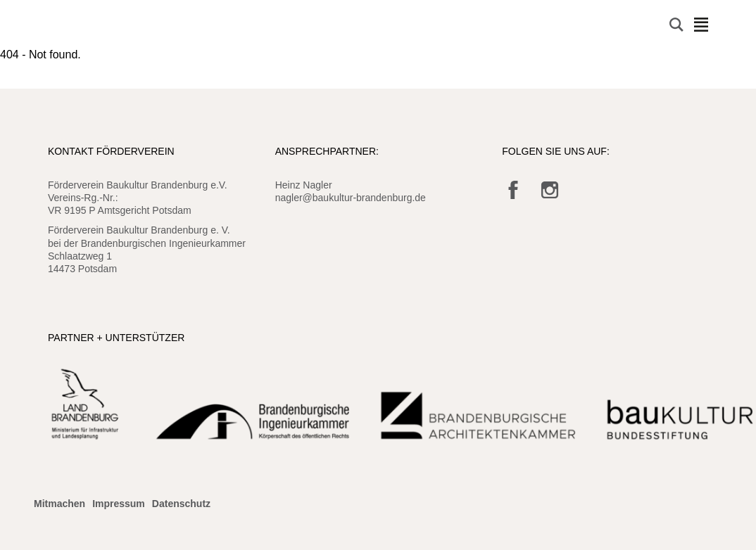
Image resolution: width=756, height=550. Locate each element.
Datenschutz (181, 504)
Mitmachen (59, 504)
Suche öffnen (676, 25)
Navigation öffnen (701, 25)
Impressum (119, 504)
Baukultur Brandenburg (80, 25)
